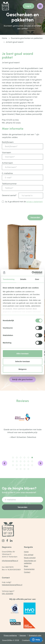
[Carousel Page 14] (17, 465)
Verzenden (35, 217)
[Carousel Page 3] (21, 458)
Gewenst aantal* (9, 195)
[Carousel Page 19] (17, 469)
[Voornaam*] (22, 157)
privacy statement (34, 202)
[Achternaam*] (22, 167)
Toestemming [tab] (9, 279)
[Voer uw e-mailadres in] (22, 500)
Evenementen (29, 569)
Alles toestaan (23, 354)
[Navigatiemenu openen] (40, 6)
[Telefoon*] (22, 188)
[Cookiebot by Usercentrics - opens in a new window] (32, 273)
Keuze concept (30, 558)
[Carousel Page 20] (21, 469)
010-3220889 (7, 594)
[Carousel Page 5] (28, 458)
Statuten (23, 635)
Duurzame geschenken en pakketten (27, 38)
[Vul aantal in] (31, 195)
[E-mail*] (22, 178)
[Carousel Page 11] (28, 461)
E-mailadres (7, 173)
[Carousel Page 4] (24, 458)
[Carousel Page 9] (21, 461)
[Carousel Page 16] (24, 465)
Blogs (26, 566)
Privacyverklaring (10, 635)
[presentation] (20, 214)
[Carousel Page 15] (21, 465)
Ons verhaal (29, 555)
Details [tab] (23, 279)
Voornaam (6, 152)
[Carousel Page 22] (28, 469)
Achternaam (7, 163)
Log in (28, 6)
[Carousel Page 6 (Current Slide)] (32, 458)
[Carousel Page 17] (28, 465)
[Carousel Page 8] (17, 461)
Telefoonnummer (9, 184)
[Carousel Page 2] (17, 458)
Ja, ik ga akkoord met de (24, 202)
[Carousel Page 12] (32, 461)
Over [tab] (37, 279)
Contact (27, 572)
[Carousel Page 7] (13, 461)
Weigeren (22, 369)
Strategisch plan (35, 635)
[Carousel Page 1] (13, 458)
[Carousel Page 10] (24, 461)
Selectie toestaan (22, 361)
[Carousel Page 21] (24, 469)
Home (4, 38)
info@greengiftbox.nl (10, 561)
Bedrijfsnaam (8, 142)
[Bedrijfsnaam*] (22, 146)
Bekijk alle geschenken (22, 379)
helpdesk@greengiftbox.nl (12, 585)
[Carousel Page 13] (13, 465)
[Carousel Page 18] (32, 465)
